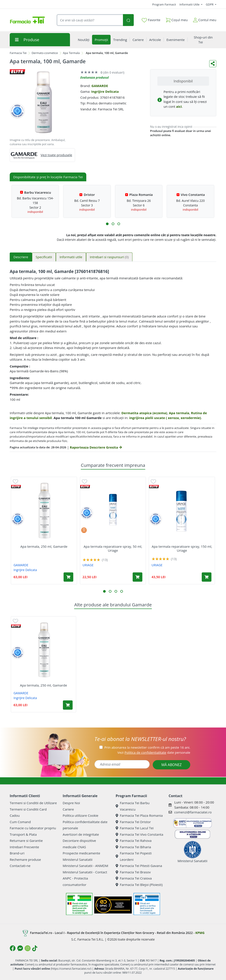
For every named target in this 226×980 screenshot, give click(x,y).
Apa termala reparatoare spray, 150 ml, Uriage (182, 548)
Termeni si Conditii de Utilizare (33, 803)
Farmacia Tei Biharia (133, 847)
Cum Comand (20, 822)
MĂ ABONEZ (171, 765)
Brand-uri (17, 853)
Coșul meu (177, 19)
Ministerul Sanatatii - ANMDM (85, 866)
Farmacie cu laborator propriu (33, 828)
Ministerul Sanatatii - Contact (85, 872)
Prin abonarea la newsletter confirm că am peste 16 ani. (147, 747)
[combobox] (90, 20)
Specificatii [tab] (44, 257)
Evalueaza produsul (95, 77)
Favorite (151, 20)
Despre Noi (71, 803)
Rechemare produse (25, 859)
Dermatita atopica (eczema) (144, 413)
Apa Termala (71, 53)
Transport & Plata (23, 834)
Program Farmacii (164, 4)
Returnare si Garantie (26, 841)
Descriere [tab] (21, 257)
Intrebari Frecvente (24, 847)
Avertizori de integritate (81, 834)
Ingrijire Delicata (105, 91)
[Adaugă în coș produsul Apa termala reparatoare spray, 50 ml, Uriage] (137, 577)
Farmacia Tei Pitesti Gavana (139, 866)
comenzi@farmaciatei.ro (193, 812)
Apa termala (179, 413)
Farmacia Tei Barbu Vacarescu (133, 806)
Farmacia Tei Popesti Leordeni (134, 856)
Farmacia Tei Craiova (134, 878)
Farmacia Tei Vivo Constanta (139, 834)
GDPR (210, 4)
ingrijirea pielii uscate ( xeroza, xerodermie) (165, 418)
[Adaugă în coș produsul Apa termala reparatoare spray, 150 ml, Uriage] (207, 577)
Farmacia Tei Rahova (134, 841)
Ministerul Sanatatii (78, 859)
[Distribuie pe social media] (213, 64)
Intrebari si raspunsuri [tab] (109, 257)
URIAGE (88, 565)
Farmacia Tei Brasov (133, 872)
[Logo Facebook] (13, 948)
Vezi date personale (154, 752)
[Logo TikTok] (35, 948)
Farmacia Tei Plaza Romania (139, 815)
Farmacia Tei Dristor (133, 822)
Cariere (68, 809)
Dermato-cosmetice (45, 53)
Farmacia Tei (18, 53)
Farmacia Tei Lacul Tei (135, 828)
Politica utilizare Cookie (80, 815)
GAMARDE (100, 86)
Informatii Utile (190, 4)
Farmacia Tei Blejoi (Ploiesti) (139, 885)
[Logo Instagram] (28, 948)
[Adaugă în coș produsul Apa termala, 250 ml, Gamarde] (68, 577)
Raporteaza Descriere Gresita (96, 447)
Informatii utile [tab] (71, 257)
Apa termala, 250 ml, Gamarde (44, 546)
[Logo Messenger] (20, 948)
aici (179, 106)
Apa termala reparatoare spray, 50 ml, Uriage (113, 548)
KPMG (200, 933)
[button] (107, 224)
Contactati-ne (20, 866)
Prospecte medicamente (81, 853)
